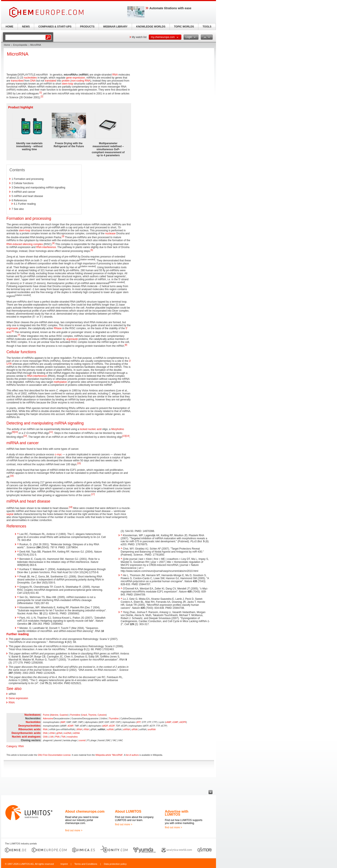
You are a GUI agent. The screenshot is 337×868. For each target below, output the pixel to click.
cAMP (168, 722)
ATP (139, 722)
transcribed (17, 81)
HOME (9, 27)
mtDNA (76, 733)
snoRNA (152, 729)
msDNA (67, 733)
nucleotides (30, 78)
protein (66, 81)
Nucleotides (33, 722)
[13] (124, 436)
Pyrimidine (75, 715)
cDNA (52, 733)
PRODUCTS (87, 27)
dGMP (70, 726)
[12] (25, 436)
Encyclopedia (20, 45)
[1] (41, 93)
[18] (71, 507)
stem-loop (68, 84)
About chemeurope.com (85, 811)
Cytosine (102, 715)
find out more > (74, 830)
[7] (19, 335)
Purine (46, 715)
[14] (128, 436)
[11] (51, 432)
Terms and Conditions (86, 864)
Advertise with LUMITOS (177, 813)
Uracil (84, 715)
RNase (58, 328)
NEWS (26, 27)
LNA (51, 737)
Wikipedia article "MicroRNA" (109, 755)
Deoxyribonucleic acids (26, 733)
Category (12, 746)
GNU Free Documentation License (54, 755)
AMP (63, 722)
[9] (13, 432)
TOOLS (207, 27)
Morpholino (118, 429)
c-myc (58, 454)
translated (51, 81)
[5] (92, 250)
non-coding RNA (81, 81)
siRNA (135, 729)
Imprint (64, 864)
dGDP (112, 726)
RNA (115, 75)
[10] (16, 432)
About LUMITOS (128, 811)
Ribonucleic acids (29, 729)
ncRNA (110, 729)
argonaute (12, 328)
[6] (13, 331)
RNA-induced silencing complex (25, 244)
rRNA (86, 729)
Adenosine (48, 719)
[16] (12, 476)
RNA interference (46, 247)
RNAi (12, 703)
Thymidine (114, 719)
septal (10, 514)
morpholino (72, 737)
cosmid (82, 740)
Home (7, 45)
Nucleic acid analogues (26, 737)
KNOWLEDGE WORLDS (151, 27)
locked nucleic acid (91, 429)
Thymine (92, 715)
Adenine (54, 715)
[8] (126, 345)
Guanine (64, 715)
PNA (57, 737)
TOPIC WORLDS (184, 27)
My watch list (139, 37)
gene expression (76, 78)
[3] (63, 236)
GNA (45, 737)
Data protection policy (115, 864)
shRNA (126, 729)
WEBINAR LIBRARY (115, 27)
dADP (105, 726)
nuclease (110, 233)
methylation (60, 382)
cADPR (183, 722)
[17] (93, 494)
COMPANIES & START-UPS (55, 27)
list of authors (132, 755)
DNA (33, 81)
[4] (53, 243)
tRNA (79, 729)
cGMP (175, 722)
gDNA (59, 733)
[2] (42, 96)
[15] (79, 463)
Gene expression (18, 698)
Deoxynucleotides (29, 726)
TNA (63, 737)
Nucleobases (32, 715)
